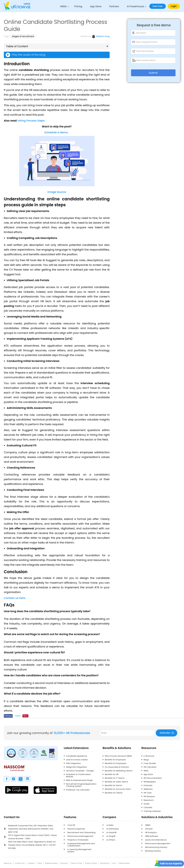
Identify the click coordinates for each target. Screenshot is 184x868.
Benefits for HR (112, 774)
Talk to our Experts (171, 864)
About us (8, 863)
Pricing (78, 6)
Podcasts (148, 785)
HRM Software (152, 836)
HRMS (63, 6)
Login (174, 6)
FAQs (40, 863)
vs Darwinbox (113, 829)
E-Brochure (149, 756)
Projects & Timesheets (78, 840)
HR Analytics (151, 832)
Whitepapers (150, 782)
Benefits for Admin (113, 785)
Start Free (157, 6)
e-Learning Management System (79, 850)
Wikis (146, 771)
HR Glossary (149, 796)
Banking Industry (153, 851)
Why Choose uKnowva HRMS (118, 756)
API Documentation (153, 778)
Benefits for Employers (115, 760)
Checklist (148, 807)
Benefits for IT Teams (115, 778)
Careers (31, 863)
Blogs (146, 760)
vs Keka (110, 825)
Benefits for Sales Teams (116, 782)
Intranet (149, 829)
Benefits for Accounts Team (118, 789)
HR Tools (148, 793)
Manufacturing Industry (156, 847)
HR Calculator (150, 767)
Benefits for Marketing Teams (119, 771)
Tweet (18, 716)
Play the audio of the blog (25, 55)
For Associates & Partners (117, 767)
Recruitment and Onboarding (81, 832)
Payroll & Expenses (76, 829)
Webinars (148, 789)
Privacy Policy (91, 863)
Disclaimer (105, 863)
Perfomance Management (158, 844)
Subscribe (167, 733)
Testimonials (124, 863)
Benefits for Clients (114, 793)
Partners (114, 6)
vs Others (111, 840)
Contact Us (20, 863)
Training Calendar (152, 811)
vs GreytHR (111, 832)
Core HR (71, 825)
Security (64, 863)
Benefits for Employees (116, 763)
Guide (146, 804)
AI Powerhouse (135, 6)
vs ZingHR (111, 836)
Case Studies (150, 763)
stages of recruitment (23, 36)
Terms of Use (76, 863)
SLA (114, 863)
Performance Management (80, 836)
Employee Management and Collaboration (81, 845)
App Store (96, 6)
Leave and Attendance (156, 840)
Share (8, 716)
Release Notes (51, 863)
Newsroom (149, 800)
